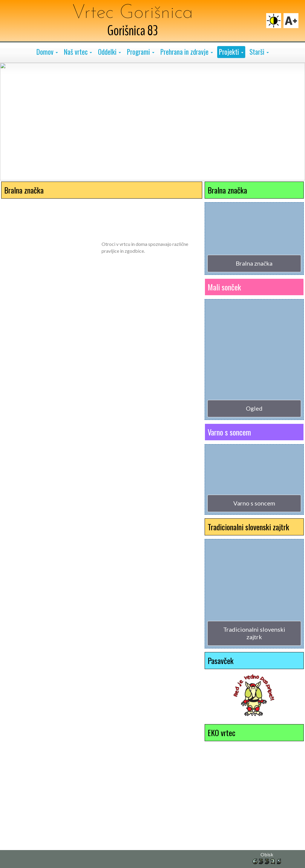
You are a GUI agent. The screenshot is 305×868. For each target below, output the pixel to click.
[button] (47, 52)
